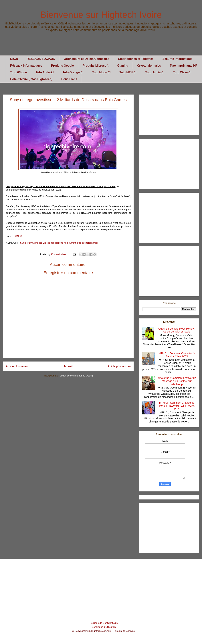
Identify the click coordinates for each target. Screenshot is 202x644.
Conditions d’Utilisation (104, 627)
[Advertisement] (101, 47)
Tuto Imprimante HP (184, 66)
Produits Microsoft (96, 66)
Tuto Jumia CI (155, 72)
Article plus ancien (119, 366)
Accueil (68, 366)
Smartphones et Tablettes (136, 59)
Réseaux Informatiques (26, 66)
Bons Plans (69, 79)
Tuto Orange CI (73, 72)
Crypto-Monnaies (149, 66)
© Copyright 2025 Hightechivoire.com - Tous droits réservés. (104, 631)
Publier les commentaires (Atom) (76, 376)
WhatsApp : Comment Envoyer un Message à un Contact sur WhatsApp (177, 381)
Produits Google (62, 66)
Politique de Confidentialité (104, 623)
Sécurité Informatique (177, 59)
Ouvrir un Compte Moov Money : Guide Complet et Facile (177, 330)
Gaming (123, 66)
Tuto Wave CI (182, 72)
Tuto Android (45, 72)
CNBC (19, 236)
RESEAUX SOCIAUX (41, 59)
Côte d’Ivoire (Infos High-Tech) (31, 79)
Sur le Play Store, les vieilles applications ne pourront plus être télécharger (59, 243)
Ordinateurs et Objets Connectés (87, 59)
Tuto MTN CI (128, 72)
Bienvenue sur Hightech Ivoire (101, 15)
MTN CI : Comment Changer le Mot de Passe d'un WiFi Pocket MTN (177, 406)
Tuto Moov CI (101, 72)
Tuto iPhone (18, 72)
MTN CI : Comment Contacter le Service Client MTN (177, 355)
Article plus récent (17, 366)
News (14, 59)
